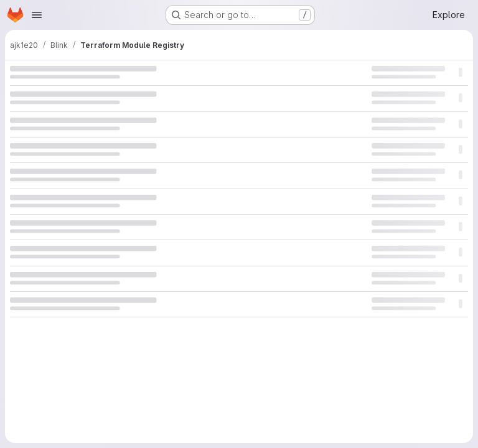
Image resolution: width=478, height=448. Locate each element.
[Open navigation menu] (37, 15)
